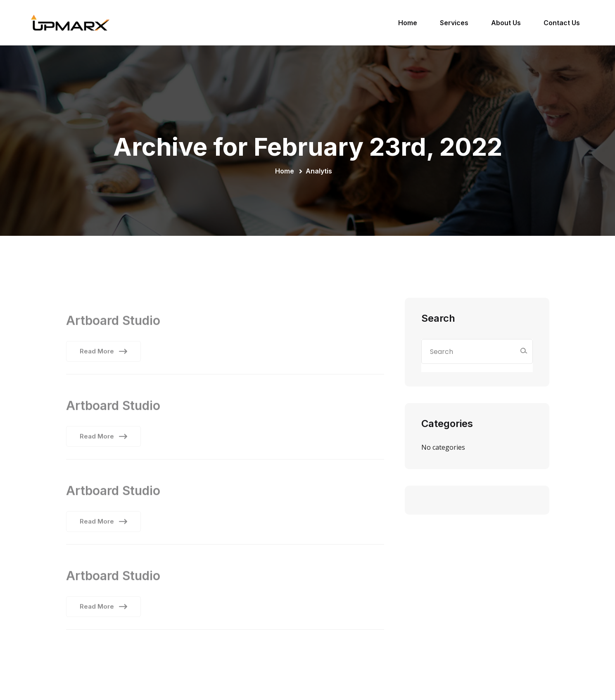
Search (438, 318)
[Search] (524, 351)
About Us (506, 23)
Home (408, 23)
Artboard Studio (113, 323)
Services (454, 23)
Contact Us (562, 23)
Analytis (319, 171)
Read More (103, 353)
